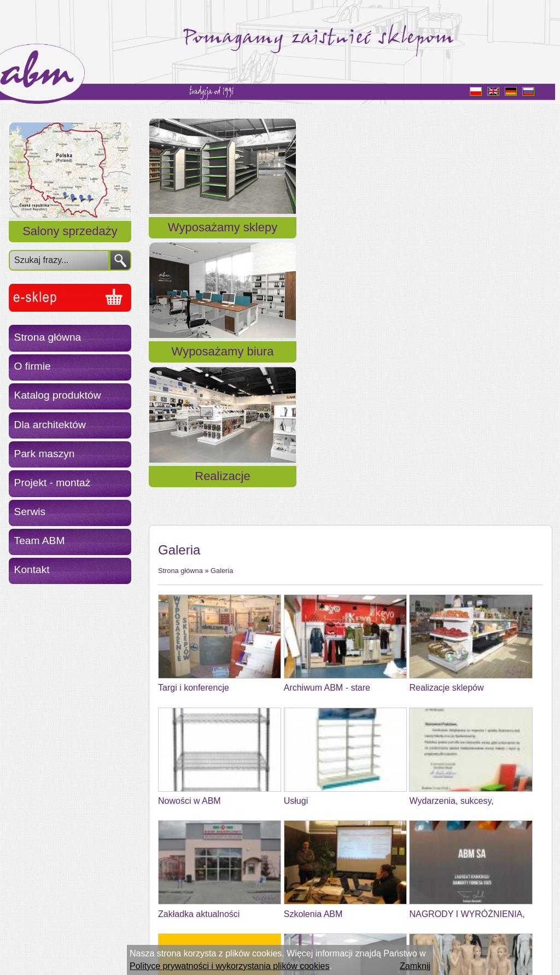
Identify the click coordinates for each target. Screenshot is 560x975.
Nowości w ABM (189, 532)
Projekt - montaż (52, 483)
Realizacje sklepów (446, 419)
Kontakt (32, 570)
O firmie (33, 366)
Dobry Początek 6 (318, 758)
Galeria (222, 302)
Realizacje (487, 240)
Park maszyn (45, 454)
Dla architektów (50, 425)
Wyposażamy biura (350, 240)
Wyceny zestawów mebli (457, 758)
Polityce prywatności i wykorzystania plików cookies (229, 966)
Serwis (30, 512)
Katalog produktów (58, 395)
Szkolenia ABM (313, 645)
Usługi (296, 532)
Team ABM (40, 541)
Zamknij (415, 966)
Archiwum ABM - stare (327, 419)
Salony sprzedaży (70, 231)
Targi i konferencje (194, 419)
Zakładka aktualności (199, 645)
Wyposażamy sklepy (213, 240)
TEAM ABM (181, 871)
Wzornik (174, 758)
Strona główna (48, 337)
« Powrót (175, 905)
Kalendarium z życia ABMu (336, 871)
